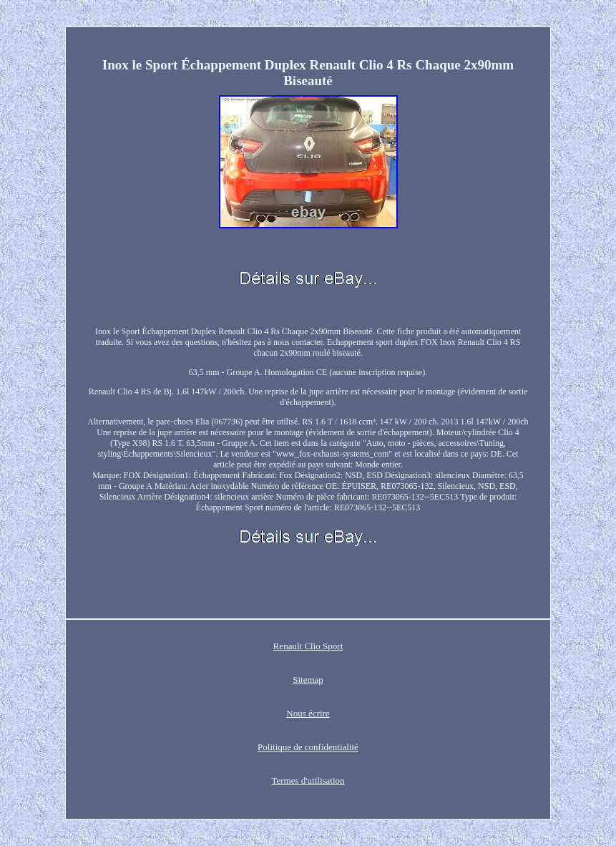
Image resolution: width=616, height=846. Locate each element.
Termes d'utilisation (308, 781)
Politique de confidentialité (308, 747)
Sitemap (308, 680)
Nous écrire (308, 713)
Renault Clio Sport (308, 646)
